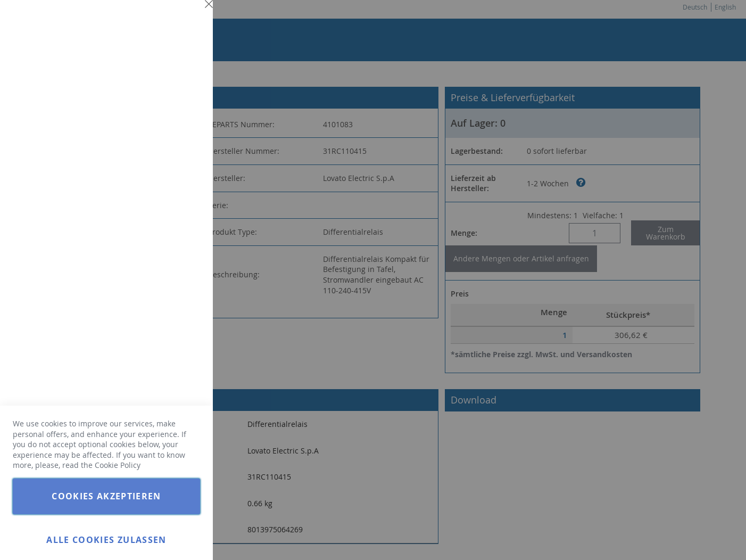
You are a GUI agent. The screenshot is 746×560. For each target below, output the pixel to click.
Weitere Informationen (162, 94)
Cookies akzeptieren (106, 496)
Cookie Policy (118, 465)
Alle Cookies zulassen (106, 540)
